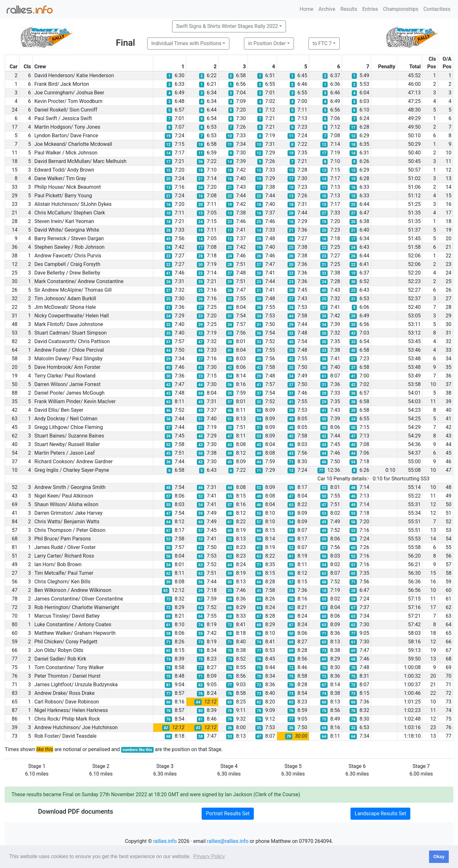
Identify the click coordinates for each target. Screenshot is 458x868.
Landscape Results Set (380, 814)
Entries (370, 9)
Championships (401, 9)
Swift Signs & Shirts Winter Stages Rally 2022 (227, 26)
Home (306, 9)
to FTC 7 (322, 43)
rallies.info (165, 841)
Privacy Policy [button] (209, 856)
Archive (327, 9)
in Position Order (267, 43)
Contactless (437, 9)
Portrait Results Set (228, 814)
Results (349, 9)
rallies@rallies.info (228, 841)
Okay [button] (439, 857)
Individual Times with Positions (187, 43)
